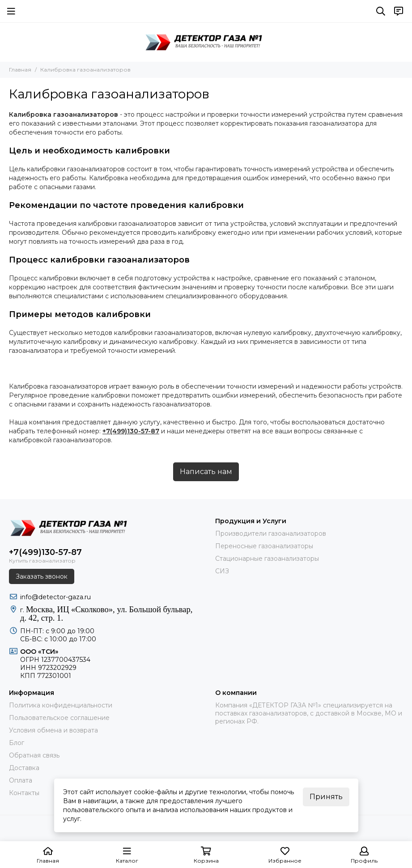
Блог (17, 743)
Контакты (24, 793)
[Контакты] (399, 11)
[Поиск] (381, 11)
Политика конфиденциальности (61, 705)
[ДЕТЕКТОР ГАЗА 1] (206, 42)
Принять (326, 797)
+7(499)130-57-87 (131, 431)
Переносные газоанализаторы (264, 546)
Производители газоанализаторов (271, 534)
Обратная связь (34, 755)
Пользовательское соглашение (59, 718)
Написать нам (206, 472)
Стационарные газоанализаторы (267, 559)
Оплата (21, 780)
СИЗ (222, 571)
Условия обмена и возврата (53, 730)
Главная (20, 70)
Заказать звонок (42, 576)
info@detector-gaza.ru (55, 597)
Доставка (24, 768)
